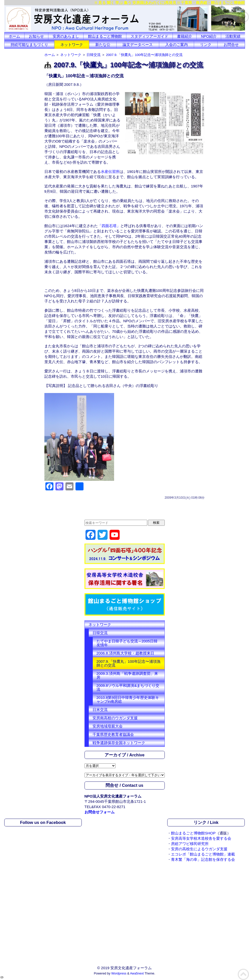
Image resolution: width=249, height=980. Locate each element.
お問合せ (231, 45)
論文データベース (138, 45)
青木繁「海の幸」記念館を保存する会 (203, 859)
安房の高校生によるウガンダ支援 (199, 849)
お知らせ (36, 36)
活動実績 (233, 36)
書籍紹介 (185, 36)
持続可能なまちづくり (29, 45)
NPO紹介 (209, 36)
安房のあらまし (66, 36)
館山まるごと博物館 (105, 36)
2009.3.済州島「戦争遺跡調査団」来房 (127, 675)
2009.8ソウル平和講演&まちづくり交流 (128, 687)
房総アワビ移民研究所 (190, 844)
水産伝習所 (110, 172)
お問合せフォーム (100, 812)
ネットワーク (72, 45)
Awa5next (137, 973)
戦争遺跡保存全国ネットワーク (119, 743)
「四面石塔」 (109, 226)
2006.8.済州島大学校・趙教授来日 (125, 653)
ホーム (14, 36)
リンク (206, 45)
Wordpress (119, 973)
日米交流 (100, 710)
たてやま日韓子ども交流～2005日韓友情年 (127, 643)
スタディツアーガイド (149, 36)
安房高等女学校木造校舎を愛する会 (201, 838)
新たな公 (103, 45)
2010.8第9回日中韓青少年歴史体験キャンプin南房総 (128, 699)
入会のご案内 (177, 45)
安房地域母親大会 (108, 726)
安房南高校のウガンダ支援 (115, 718)
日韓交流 (100, 633)
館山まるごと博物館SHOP (193, 833)
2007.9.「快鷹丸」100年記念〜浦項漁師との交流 (129, 663)
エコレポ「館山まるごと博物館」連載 (203, 854)
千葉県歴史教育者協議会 (113, 734)
